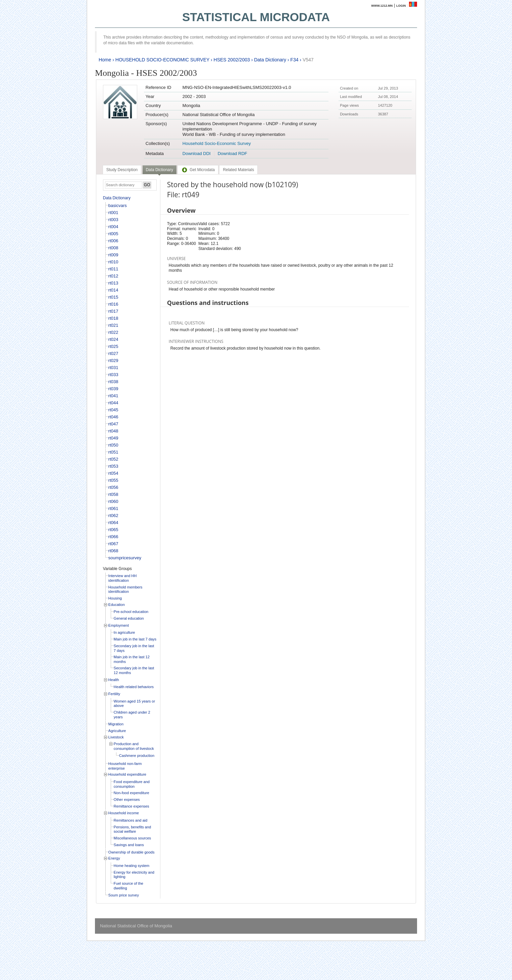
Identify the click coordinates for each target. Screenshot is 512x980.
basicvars (118, 205)
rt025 (113, 346)
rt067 (113, 544)
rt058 (113, 494)
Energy (114, 858)
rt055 (113, 480)
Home (105, 60)
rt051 (113, 452)
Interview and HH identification (122, 578)
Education (117, 605)
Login (401, 6)
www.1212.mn (382, 6)
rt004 (113, 227)
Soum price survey (124, 895)
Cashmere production (137, 756)
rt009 (113, 255)
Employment (119, 625)
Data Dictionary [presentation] (160, 170)
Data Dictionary (270, 60)
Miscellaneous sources (132, 838)
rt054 (113, 473)
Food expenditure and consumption (132, 784)
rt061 (113, 508)
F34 (294, 60)
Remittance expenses (132, 806)
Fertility (114, 694)
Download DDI (197, 153)
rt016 (113, 304)
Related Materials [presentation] (238, 170)
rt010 (113, 262)
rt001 (113, 213)
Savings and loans (129, 845)
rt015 (113, 297)
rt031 (113, 368)
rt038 (113, 382)
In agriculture (124, 632)
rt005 (113, 234)
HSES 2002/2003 (232, 60)
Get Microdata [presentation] (198, 170)
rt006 (113, 241)
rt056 (113, 487)
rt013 (113, 283)
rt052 (113, 459)
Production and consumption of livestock (134, 746)
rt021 (113, 325)
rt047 (113, 424)
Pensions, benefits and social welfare (132, 829)
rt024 (113, 339)
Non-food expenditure (132, 793)
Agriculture (117, 731)
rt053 (113, 466)
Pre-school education (131, 612)
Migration (116, 724)
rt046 (113, 417)
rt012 (113, 276)
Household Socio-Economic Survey (217, 143)
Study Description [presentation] (122, 170)
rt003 (113, 220)
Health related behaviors (134, 687)
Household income (124, 813)
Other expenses (127, 800)
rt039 (113, 389)
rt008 (113, 248)
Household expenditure (127, 774)
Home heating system (132, 866)
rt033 (113, 375)
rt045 (113, 410)
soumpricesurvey (125, 558)
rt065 (113, 530)
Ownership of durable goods (132, 852)
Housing (115, 598)
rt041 (113, 396)
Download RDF (233, 153)
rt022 (113, 332)
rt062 (113, 515)
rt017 (113, 311)
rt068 (113, 551)
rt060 (113, 501)
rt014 (113, 290)
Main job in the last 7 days (135, 639)
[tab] (122, 170)
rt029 (113, 360)
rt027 (113, 353)
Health (114, 680)
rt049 (113, 438)
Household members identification (125, 589)
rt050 (113, 445)
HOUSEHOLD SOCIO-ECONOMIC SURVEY (162, 60)
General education (129, 618)
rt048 (113, 431)
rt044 (113, 403)
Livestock (116, 737)
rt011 (113, 269)
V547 (308, 60)
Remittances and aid (131, 820)
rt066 (113, 537)
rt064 (113, 523)
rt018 (113, 318)
